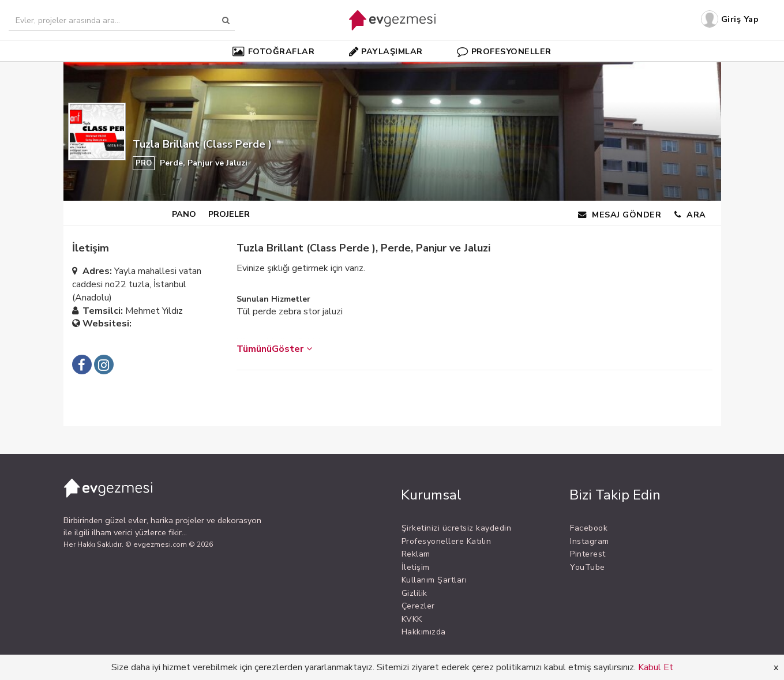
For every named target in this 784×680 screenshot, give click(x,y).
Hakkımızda (424, 632)
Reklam (416, 554)
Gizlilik (414, 593)
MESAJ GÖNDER (620, 215)
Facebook (589, 528)
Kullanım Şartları (434, 580)
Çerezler (418, 606)
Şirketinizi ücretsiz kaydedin (457, 528)
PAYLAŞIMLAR (386, 51)
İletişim (416, 567)
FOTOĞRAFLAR (273, 51)
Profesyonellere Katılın (447, 541)
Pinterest (588, 554)
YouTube (588, 567)
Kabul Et (656, 667)
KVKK (412, 619)
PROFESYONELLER (504, 51)
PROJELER (229, 214)
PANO (184, 214)
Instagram (590, 541)
